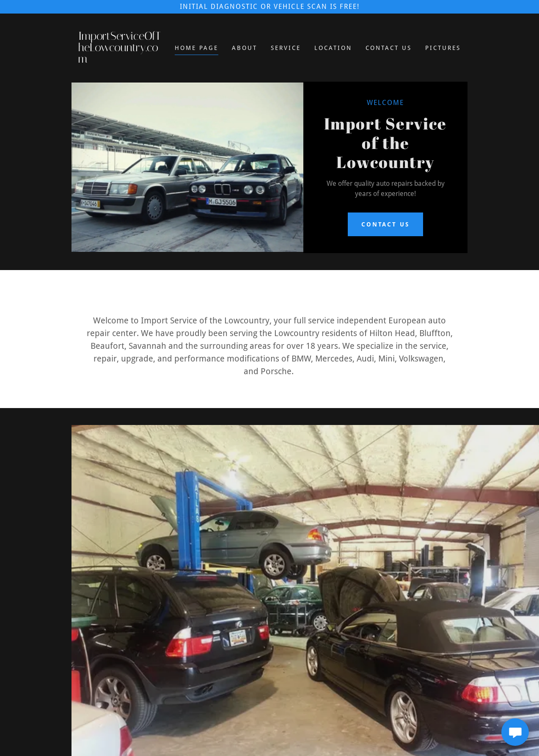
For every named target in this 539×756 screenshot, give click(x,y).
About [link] (245, 48)
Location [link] (333, 48)
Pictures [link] (443, 48)
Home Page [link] (197, 48)
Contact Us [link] (389, 48)
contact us (386, 224)
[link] (121, 60)
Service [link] (286, 48)
